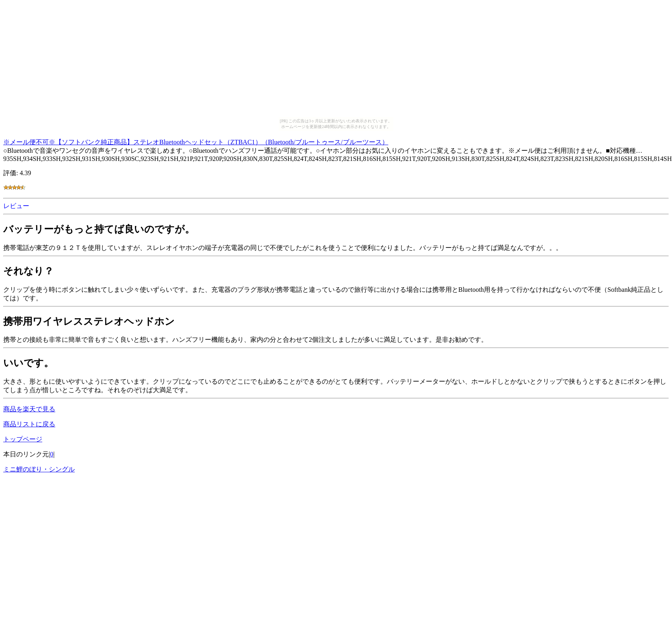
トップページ (23, 439)
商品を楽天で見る (29, 409)
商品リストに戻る (29, 424)
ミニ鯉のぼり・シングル (39, 469)
